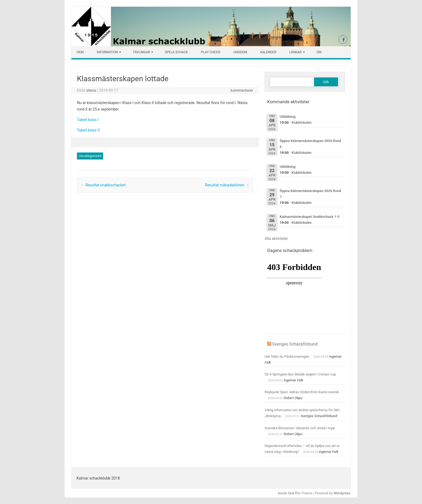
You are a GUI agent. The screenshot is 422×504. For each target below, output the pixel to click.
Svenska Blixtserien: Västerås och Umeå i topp (300, 428)
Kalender (268, 52)
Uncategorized (90, 156)
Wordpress (342, 493)
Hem (80, 52)
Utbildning (288, 117)
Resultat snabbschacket (103, 185)
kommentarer (242, 90)
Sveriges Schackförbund (295, 344)
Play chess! (211, 52)
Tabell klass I (88, 120)
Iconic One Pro (289, 493)
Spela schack (177, 52)
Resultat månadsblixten (227, 185)
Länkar (296, 52)
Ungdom (240, 52)
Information (107, 52)
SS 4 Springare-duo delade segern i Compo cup (300, 374)
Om (319, 52)
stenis (91, 90)
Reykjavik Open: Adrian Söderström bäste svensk (302, 392)
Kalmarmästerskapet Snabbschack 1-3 (310, 217)
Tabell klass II (88, 130)
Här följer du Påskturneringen (287, 356)
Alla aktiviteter (276, 239)
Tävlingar (141, 52)
